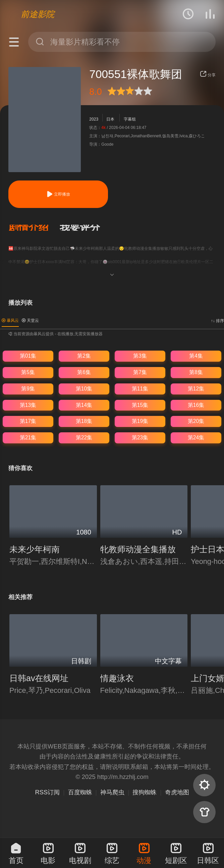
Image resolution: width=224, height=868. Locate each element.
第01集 (28, 356)
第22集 (84, 438)
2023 (94, 119)
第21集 (28, 438)
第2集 (84, 356)
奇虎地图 (177, 792)
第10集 (84, 389)
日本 (110, 119)
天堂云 (30, 320)
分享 (208, 75)
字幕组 (130, 119)
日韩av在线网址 (39, 678)
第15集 (140, 405)
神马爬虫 (112, 792)
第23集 (140, 438)
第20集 (196, 421)
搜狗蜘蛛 (145, 792)
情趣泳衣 (117, 678)
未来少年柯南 (35, 549)
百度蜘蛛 (80, 792)
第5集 (28, 372)
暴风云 (10, 320)
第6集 (84, 372)
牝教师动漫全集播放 (138, 549)
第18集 (84, 421)
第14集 (84, 405)
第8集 (196, 372)
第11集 (140, 389)
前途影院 (38, 14)
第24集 (196, 438)
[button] (34, 228)
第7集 (140, 372)
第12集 (196, 389)
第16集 (196, 405)
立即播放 (58, 194)
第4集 (196, 356)
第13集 (28, 405)
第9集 (28, 389)
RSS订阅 (47, 792)
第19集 (140, 421)
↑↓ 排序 (217, 321)
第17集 (28, 421)
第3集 (140, 356)
